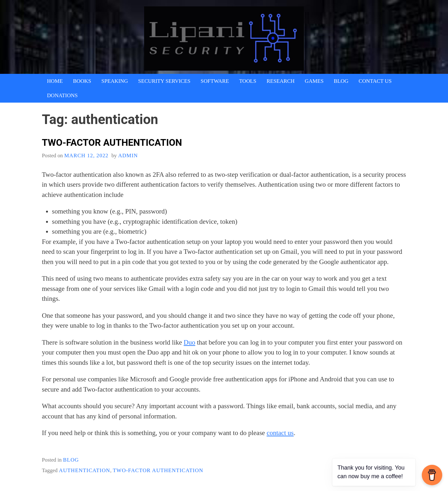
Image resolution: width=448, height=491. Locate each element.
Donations (62, 95)
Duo (189, 342)
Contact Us (375, 81)
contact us (280, 433)
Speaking (115, 81)
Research (281, 81)
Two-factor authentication (112, 143)
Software (215, 81)
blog (71, 460)
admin (128, 156)
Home (55, 81)
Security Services (164, 81)
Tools (248, 81)
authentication (84, 470)
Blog (341, 81)
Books (82, 81)
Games (314, 81)
